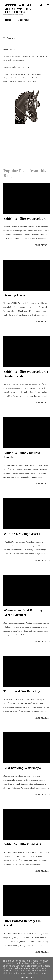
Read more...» (42, 245)
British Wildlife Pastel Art (22, 844)
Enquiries (39, 20)
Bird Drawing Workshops (22, 768)
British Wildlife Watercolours (25, 219)
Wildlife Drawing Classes (22, 534)
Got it (34, 977)
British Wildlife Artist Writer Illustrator (20, 9)
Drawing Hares (14, 295)
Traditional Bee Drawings (22, 691)
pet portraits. (25, 67)
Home (6, 20)
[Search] (41, 5)
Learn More (23, 977)
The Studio (22, 20)
